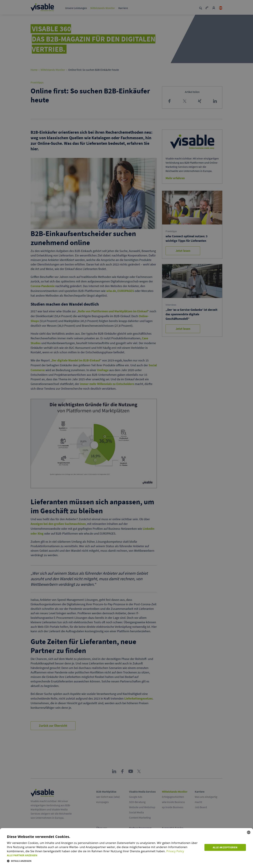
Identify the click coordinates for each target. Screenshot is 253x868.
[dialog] (126, 848)
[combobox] (249, 833)
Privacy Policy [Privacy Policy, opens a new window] (175, 851)
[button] (104, 855)
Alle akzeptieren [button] (225, 847)
